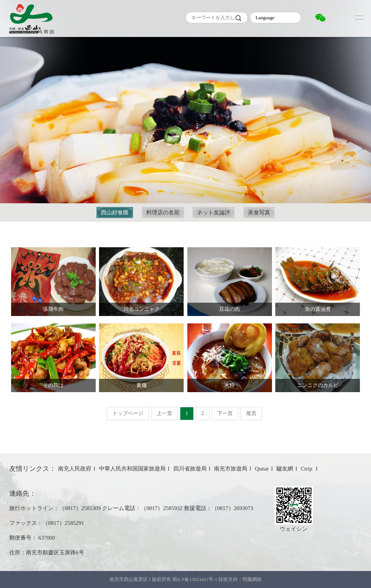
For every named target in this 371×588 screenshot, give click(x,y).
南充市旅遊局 (231, 469)
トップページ (128, 413)
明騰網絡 (252, 579)
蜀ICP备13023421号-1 (195, 579)
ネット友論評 (214, 213)
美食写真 (259, 213)
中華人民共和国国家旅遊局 (132, 469)
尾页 (251, 413)
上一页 (164, 413)
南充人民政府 (75, 469)
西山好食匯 (115, 213)
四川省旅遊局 (190, 469)
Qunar (262, 469)
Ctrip (307, 469)
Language (265, 18)
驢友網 (285, 469)
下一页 (225, 413)
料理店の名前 (163, 213)
